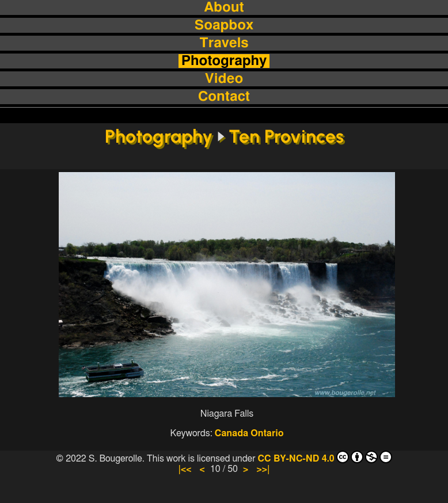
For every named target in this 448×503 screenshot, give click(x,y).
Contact (224, 97)
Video (224, 79)
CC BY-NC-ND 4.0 (324, 457)
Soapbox (224, 25)
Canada (231, 433)
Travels (224, 43)
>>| (263, 469)
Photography (224, 61)
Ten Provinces (286, 136)
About (224, 7)
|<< (185, 469)
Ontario (267, 433)
